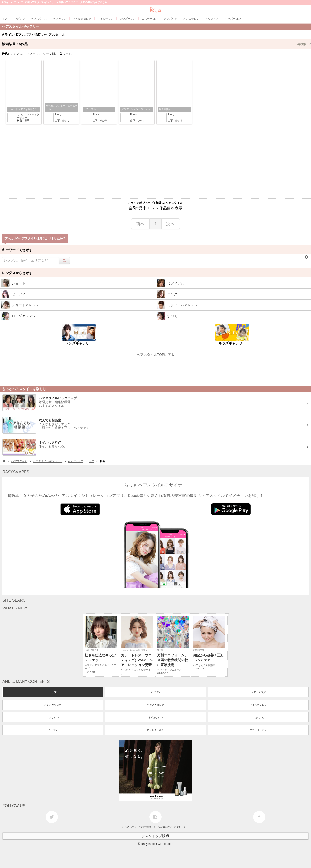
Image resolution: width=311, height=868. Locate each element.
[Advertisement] (155, 164)
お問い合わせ (181, 827)
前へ (140, 224)
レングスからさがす (17, 273)
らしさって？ (130, 827)
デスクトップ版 (155, 836)
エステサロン (258, 717)
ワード (66, 54)
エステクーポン (258, 730)
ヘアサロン (53, 717)
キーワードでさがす (17, 250)
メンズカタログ (53, 705)
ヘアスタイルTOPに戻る (156, 355)
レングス (17, 54)
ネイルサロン (155, 717)
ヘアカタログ (258, 692)
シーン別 (50, 54)
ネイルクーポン (155, 730)
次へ (171, 224)
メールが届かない (163, 827)
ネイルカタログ (258, 705)
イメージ (33, 54)
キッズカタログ (155, 705)
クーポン (53, 730)
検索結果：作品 (156, 44)
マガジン (155, 692)
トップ (53, 692)
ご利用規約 (145, 827)
